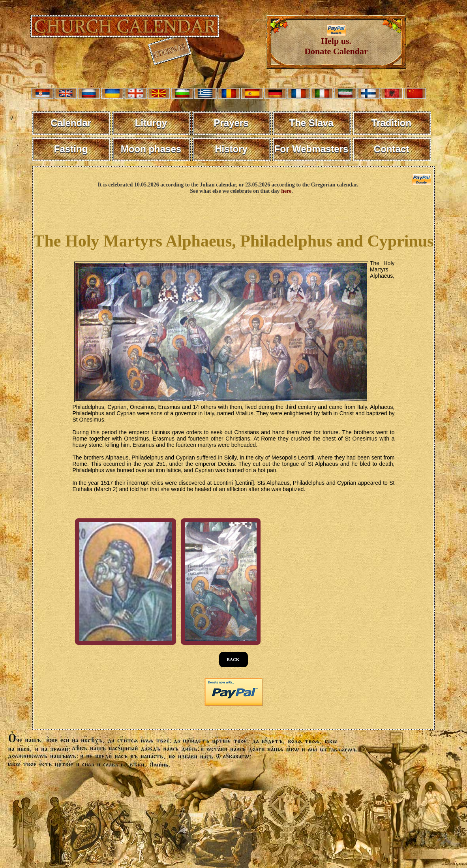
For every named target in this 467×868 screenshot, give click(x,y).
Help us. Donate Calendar (336, 42)
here (286, 191)
